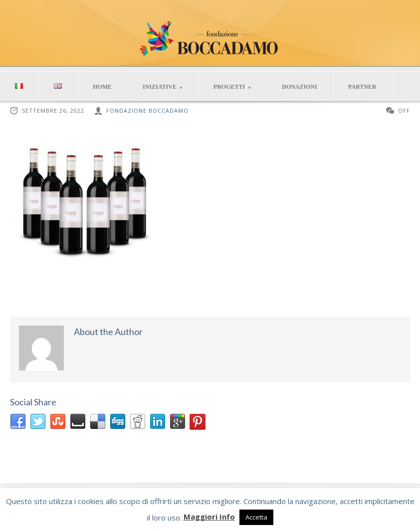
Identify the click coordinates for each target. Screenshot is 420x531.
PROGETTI (232, 87)
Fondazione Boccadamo (147, 110)
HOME (102, 87)
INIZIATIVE (163, 87)
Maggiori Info (209, 517)
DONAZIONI (300, 87)
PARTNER (362, 87)
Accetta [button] (256, 517)
